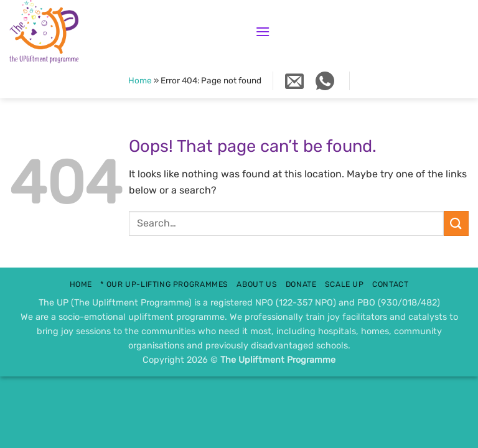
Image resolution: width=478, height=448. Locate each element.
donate (301, 284)
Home (140, 80)
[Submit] (456, 223)
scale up (344, 284)
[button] (263, 31)
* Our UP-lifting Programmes (164, 284)
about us (257, 284)
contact (390, 284)
